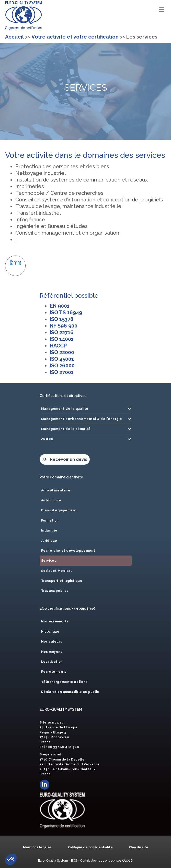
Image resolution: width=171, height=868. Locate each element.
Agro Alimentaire (56, 490)
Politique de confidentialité (90, 847)
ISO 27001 (62, 372)
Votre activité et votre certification (75, 37)
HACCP (58, 346)
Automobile (51, 500)
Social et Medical (56, 571)
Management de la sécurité (66, 429)
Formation (50, 521)
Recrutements (54, 672)
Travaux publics (55, 591)
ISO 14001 (62, 339)
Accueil (14, 37)
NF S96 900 (64, 326)
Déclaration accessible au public (70, 692)
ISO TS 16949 (66, 312)
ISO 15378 (62, 319)
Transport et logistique (62, 581)
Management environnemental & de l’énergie (82, 419)
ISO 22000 (62, 352)
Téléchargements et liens (64, 682)
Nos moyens (52, 652)
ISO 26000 (62, 366)
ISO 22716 (62, 332)
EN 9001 (60, 306)
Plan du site (139, 847)
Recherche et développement (68, 551)
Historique (50, 632)
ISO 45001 (62, 359)
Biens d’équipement (59, 510)
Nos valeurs (52, 642)
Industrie (49, 531)
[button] (129, 409)
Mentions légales (37, 847)
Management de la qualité (65, 409)
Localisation (52, 662)
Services (49, 561)
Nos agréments (55, 621)
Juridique (49, 541)
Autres (47, 439)
